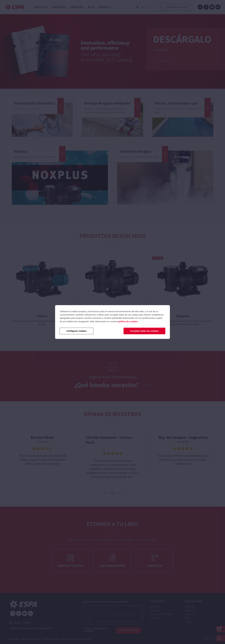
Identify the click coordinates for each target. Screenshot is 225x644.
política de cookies (128, 321)
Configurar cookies (76, 331)
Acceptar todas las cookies (144, 331)
